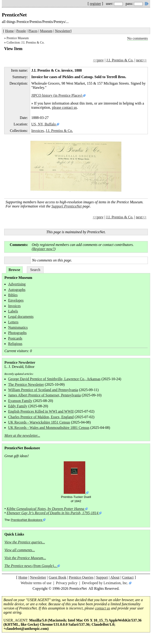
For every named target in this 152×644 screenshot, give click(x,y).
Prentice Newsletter (20, 362)
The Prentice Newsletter (26, 384)
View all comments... (20, 550)
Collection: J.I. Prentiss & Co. (25, 43)
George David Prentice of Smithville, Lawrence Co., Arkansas (54, 379)
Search (35, 270)
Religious (15, 344)
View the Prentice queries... (25, 542)
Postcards (15, 338)
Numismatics (18, 327)
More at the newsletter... (22, 435)
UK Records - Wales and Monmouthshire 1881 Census (49, 428)
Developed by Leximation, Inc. (105, 583)
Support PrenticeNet (67, 206)
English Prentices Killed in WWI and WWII (41, 411)
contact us (103, 608)
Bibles (13, 295)
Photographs (17, 333)
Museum (46, 31)
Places (33, 31)
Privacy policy (67, 583)
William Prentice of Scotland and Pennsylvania (43, 390)
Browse (14, 270)
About (115, 577)
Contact (128, 577)
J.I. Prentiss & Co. (120, 60)
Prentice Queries (81, 577)
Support (102, 577)
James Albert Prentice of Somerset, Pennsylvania (44, 395)
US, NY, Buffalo (44, 124)
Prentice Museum (18, 38)
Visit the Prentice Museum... (25, 558)
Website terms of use (36, 583)
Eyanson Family (20, 401)
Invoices (38, 131)
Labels (13, 311)
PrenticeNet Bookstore (26, 520)
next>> (141, 60)
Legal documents (21, 317)
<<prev (98, 60)
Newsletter (63, 31)
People (21, 31)
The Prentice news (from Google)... (30, 566)
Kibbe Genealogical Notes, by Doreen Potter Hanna (46, 509)
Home (9, 31)
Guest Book (57, 577)
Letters (13, 322)
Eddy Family (18, 406)
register (95, 4)
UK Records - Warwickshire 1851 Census (39, 422)
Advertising (17, 284)
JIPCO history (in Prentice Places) (57, 95)
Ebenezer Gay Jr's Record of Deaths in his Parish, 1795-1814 (53, 513)
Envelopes (16, 300)
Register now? (44, 249)
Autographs (17, 290)
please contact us (64, 107)
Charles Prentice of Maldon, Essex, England (41, 417)
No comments (138, 38)
